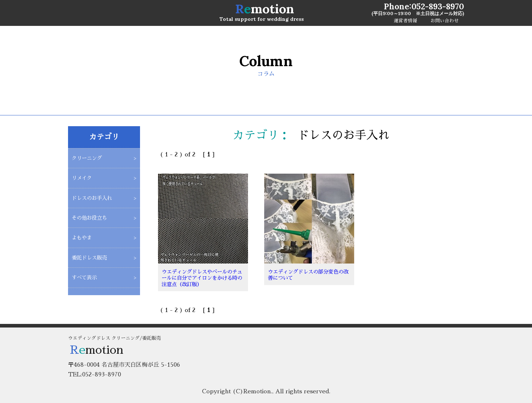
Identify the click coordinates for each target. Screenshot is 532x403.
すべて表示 (84, 278)
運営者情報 (405, 21)
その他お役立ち (89, 218)
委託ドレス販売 (89, 258)
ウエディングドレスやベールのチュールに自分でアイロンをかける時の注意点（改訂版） (202, 278)
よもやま (82, 238)
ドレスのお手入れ (92, 198)
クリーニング (87, 158)
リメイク (82, 178)
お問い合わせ (445, 21)
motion (265, 9)
